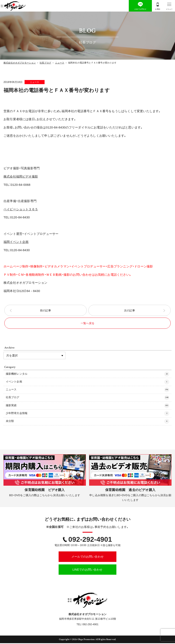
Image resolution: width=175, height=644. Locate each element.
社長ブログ (88, 399)
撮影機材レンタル (88, 375)
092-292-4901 (90, 540)
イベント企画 (88, 383)
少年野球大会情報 (88, 414)
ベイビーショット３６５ (21, 209)
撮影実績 (88, 406)
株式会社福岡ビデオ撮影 (21, 177)
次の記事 (129, 311)
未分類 (88, 422)
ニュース (36, 82)
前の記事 (46, 311)
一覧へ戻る (87, 324)
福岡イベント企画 (16, 242)
